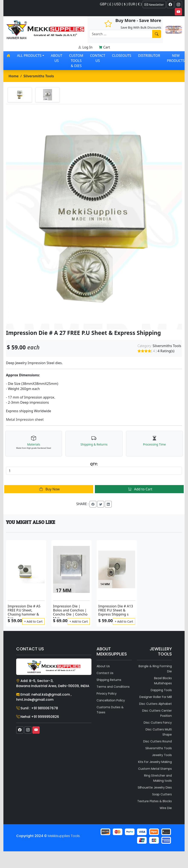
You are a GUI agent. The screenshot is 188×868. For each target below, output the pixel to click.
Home (14, 76)
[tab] (20, 95)
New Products (176, 58)
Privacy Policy (107, 694)
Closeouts (122, 56)
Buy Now (49, 489)
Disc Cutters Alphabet (155, 704)
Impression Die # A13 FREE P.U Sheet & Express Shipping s (116, 610)
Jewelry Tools (162, 755)
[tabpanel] (94, 217)
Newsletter (154, 4)
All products (29, 56)
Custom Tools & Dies (76, 61)
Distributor (149, 56)
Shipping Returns (109, 680)
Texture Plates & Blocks (155, 801)
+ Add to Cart (33, 621)
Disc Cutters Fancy (158, 723)
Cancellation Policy (111, 700)
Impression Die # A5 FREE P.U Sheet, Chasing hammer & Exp (24, 612)
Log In (85, 47)
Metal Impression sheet (25, 419)
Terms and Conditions (113, 687)
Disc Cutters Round (158, 741)
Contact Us (98, 58)
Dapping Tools (161, 690)
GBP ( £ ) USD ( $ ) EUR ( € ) (121, 4)
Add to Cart (139, 489)
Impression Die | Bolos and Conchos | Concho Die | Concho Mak (70, 612)
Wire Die (166, 808)
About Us (57, 58)
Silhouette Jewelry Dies (155, 787)
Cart (104, 47)
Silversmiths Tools (39, 76)
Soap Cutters (162, 794)
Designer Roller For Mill (156, 697)
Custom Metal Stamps (155, 769)
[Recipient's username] (121, 34)
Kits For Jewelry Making (155, 762)
